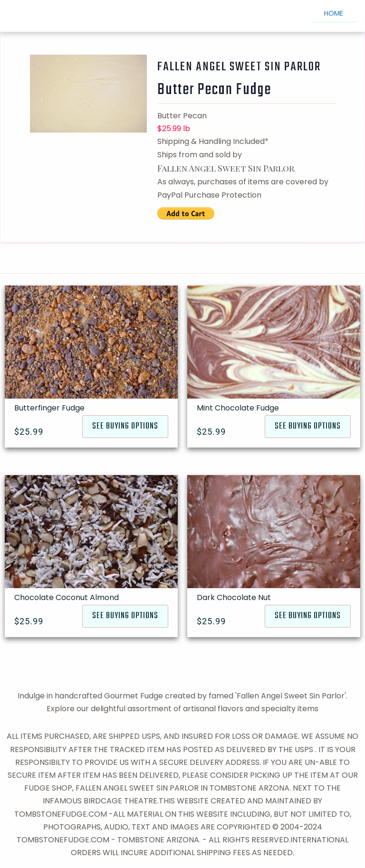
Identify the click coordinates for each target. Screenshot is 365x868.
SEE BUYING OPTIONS (125, 426)
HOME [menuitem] (334, 13)
